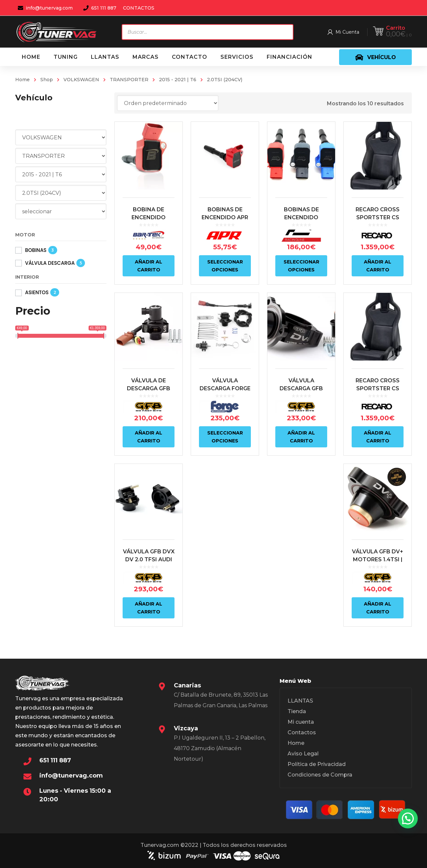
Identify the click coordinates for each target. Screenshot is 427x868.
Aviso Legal (303, 754)
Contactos (302, 732)
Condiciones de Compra (320, 775)
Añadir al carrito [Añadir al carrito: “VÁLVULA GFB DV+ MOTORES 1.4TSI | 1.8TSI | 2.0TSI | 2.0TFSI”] (378, 608)
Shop (47, 80)
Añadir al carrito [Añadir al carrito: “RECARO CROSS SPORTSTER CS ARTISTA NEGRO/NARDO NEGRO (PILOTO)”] (378, 437)
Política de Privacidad (317, 764)
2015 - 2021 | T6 (178, 80)
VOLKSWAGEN (81, 80)
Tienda (297, 711)
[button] (408, 818)
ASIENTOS (37, 292)
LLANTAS (300, 701)
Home (22, 80)
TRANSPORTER (129, 80)
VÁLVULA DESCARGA (50, 263)
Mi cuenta (301, 722)
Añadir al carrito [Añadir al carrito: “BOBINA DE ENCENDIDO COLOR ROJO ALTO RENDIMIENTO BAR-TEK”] (149, 266)
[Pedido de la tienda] (168, 103)
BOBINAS (36, 250)
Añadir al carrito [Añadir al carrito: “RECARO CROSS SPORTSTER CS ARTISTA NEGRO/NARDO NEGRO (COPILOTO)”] (378, 266)
